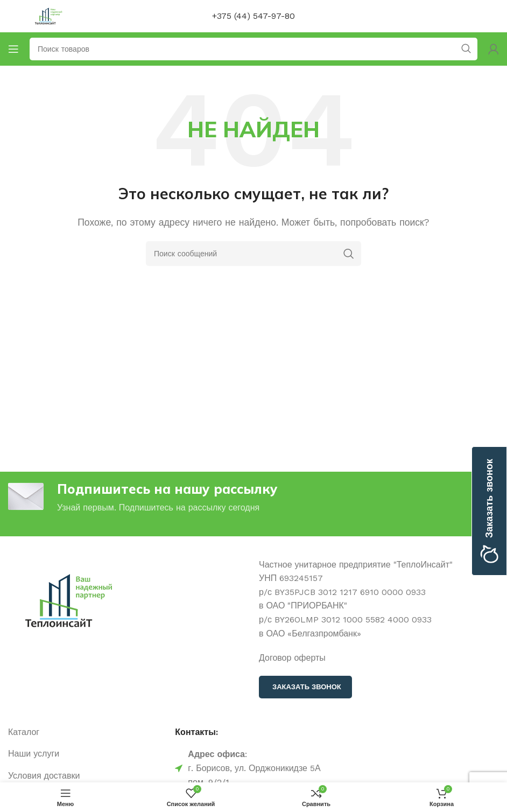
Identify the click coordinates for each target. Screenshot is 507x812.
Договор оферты (292, 658)
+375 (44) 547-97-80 (253, 16)
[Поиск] (253, 254)
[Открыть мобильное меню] (13, 49)
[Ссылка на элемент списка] (86, 732)
